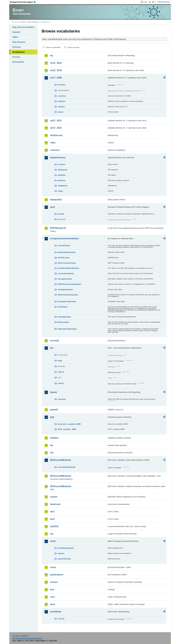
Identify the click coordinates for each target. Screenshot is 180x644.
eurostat (55, 341)
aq (51, 55)
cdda (53, 143)
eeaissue (62, 180)
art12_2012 (56, 63)
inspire (54, 497)
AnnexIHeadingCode (67, 467)
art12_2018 (56, 70)
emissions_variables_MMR (69, 424)
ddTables (62, 175)
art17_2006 (56, 78)
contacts (62, 164)
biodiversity (56, 135)
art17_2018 (56, 128)
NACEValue (63, 307)
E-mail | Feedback (21, 636)
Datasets (16, 32)
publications (57, 575)
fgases (54, 392)
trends (61, 112)
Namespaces (18, 62)
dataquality (56, 200)
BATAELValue (64, 258)
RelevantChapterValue (67, 329)
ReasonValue (64, 322)
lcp (52, 534)
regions (61, 553)
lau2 (52, 519)
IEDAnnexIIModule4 (61, 486)
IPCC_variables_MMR (67, 429)
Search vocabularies (53, 47)
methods (62, 101)
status (61, 191)
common (55, 150)
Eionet (23, 22)
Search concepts (73, 47)
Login (145, 2)
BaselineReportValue (67, 252)
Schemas (17, 47)
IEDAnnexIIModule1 (61, 460)
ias (52, 445)
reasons (61, 107)
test (52, 590)
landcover (56, 504)
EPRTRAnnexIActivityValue (70, 284)
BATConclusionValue (67, 263)
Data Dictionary (33, 22)
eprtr (53, 207)
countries (62, 96)
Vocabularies (19, 52)
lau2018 (54, 526)
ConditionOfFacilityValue (69, 268)
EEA (24, 2)
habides (54, 438)
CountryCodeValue (66, 273)
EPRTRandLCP (58, 228)
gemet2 (54, 410)
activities (62, 85)
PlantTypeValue (64, 317)
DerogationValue (65, 279)
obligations (63, 186)
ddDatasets (63, 170)
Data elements (19, 42)
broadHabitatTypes (66, 548)
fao (52, 348)
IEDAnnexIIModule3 (61, 476)
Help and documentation (23, 27)
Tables (15, 37)
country (61, 619)
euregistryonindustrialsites (65, 238)
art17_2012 (56, 121)
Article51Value (64, 246)
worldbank (56, 612)
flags (60, 361)
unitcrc (61, 383)
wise (53, 604)
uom (53, 597)
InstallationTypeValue (67, 301)
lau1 (52, 512)
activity (61, 214)
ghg (52, 417)
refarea (61, 372)
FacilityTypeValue (65, 290)
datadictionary (58, 158)
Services (16, 57)
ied (52, 453)
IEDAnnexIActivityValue (68, 295)
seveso (54, 582)
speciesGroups (64, 559)
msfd (53, 541)
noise (53, 567)
